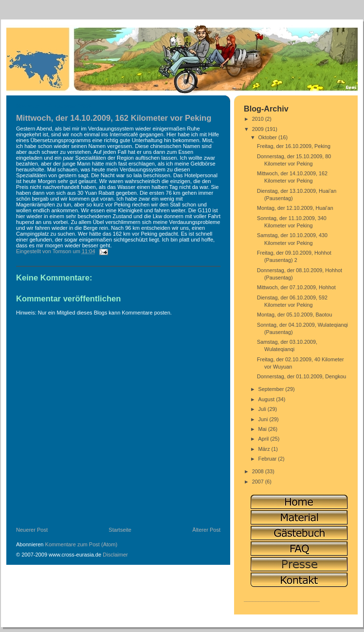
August (267, 399)
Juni (264, 419)
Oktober (268, 137)
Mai (263, 429)
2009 (259, 129)
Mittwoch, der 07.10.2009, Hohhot (296, 287)
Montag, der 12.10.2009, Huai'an (295, 208)
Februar (268, 459)
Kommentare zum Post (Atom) (82, 544)
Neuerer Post (32, 530)
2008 (259, 471)
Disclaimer (115, 555)
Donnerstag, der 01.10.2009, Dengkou (301, 376)
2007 (259, 482)
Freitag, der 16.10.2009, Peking (294, 146)
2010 (259, 119)
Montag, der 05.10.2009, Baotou (295, 315)
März (265, 449)
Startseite (120, 530)
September (272, 389)
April (264, 439)
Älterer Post (206, 530)
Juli (263, 409)
